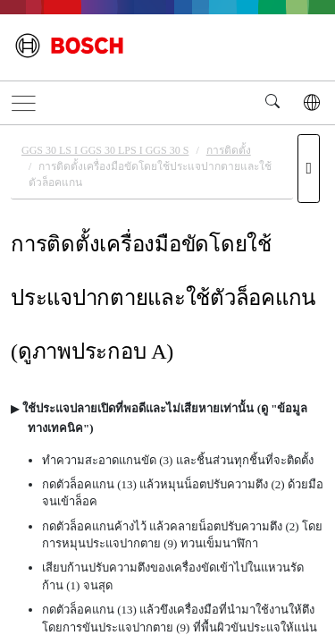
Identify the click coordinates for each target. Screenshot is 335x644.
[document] (167, 382)
